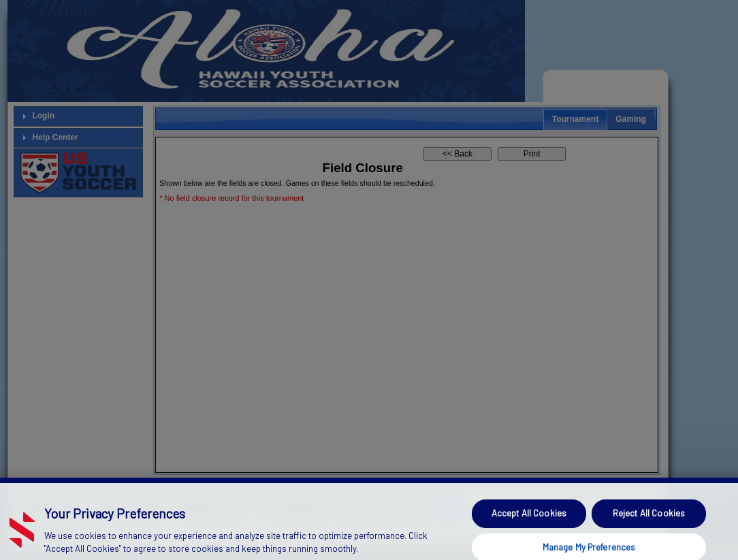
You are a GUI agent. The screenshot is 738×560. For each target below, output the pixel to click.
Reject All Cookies (649, 521)
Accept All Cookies (529, 521)
